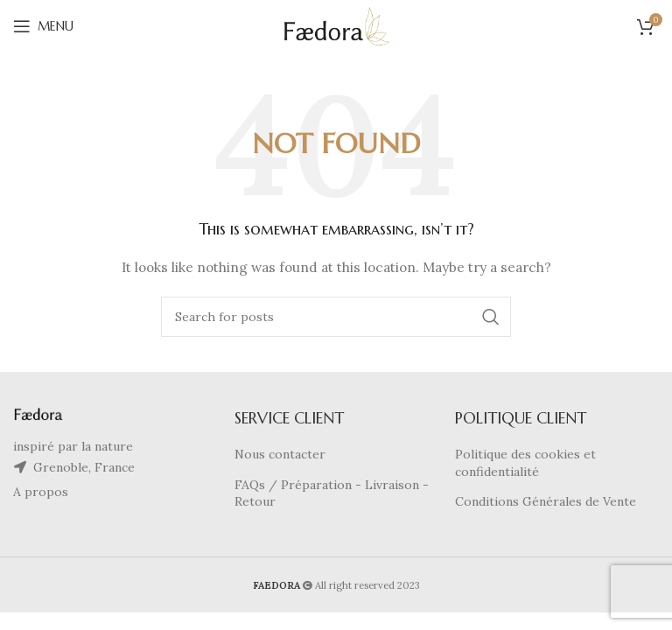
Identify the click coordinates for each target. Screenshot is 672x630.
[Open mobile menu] (43, 26)
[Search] (336, 317)
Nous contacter (280, 454)
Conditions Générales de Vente (546, 501)
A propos (41, 492)
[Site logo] (336, 25)
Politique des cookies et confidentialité (525, 463)
